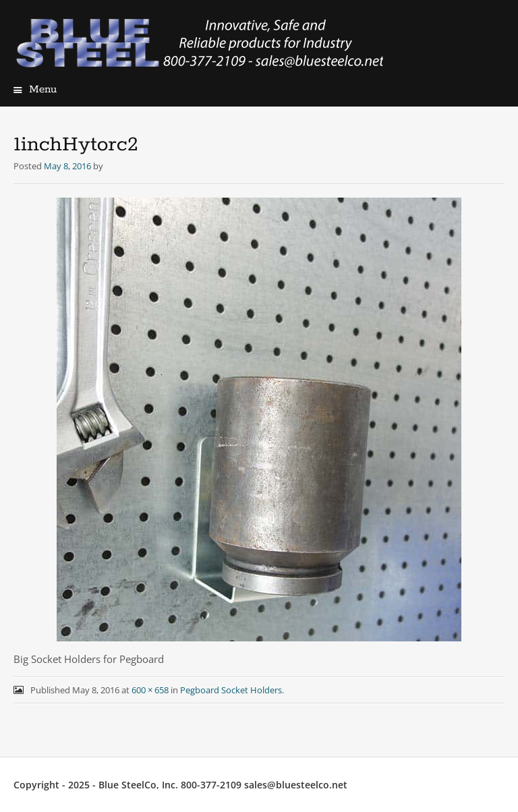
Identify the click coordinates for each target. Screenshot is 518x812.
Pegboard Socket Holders (231, 690)
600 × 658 (150, 690)
